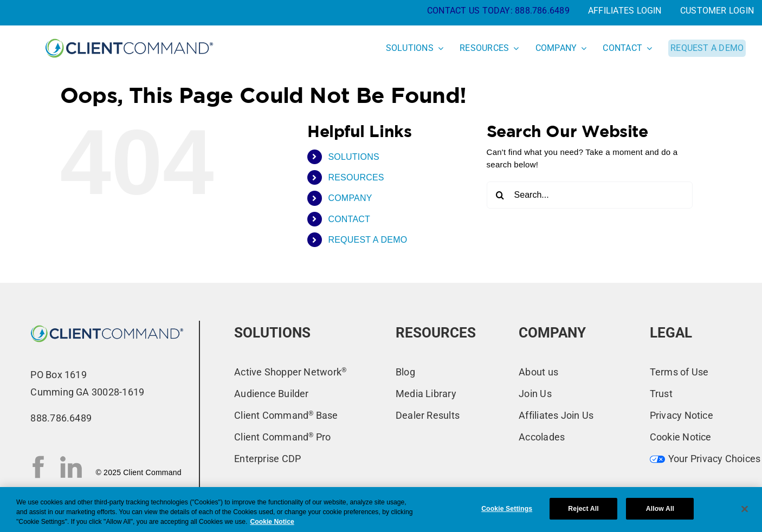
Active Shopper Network (290, 372)
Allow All (660, 509)
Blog (405, 372)
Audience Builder (272, 394)
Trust (661, 394)
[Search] (500, 195)
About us (538, 372)
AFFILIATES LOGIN (625, 11)
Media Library (426, 394)
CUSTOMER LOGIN (717, 11)
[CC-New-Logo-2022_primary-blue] (129, 38)
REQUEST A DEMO (367, 240)
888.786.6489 (542, 11)
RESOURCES (356, 177)
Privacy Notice (682, 415)
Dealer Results (428, 415)
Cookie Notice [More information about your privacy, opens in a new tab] (272, 522)
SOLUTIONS (354, 157)
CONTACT (349, 219)
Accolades (542, 437)
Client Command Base (286, 415)
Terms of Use (679, 372)
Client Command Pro (282, 437)
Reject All (583, 509)
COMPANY (350, 198)
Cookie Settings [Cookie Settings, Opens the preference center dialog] (507, 509)
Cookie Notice (681, 437)
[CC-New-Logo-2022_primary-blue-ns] (107, 325)
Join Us (535, 394)
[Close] (745, 509)
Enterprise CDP (267, 459)
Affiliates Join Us (556, 415)
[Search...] (590, 195)
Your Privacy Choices (705, 459)
